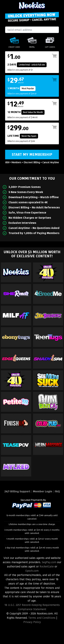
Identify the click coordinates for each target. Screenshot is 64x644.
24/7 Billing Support (17, 491)
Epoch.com (32, 571)
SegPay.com (49, 562)
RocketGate (47, 566)
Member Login (43, 491)
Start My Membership (32, 155)
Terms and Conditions (42, 618)
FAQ (57, 491)
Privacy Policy (32, 622)
